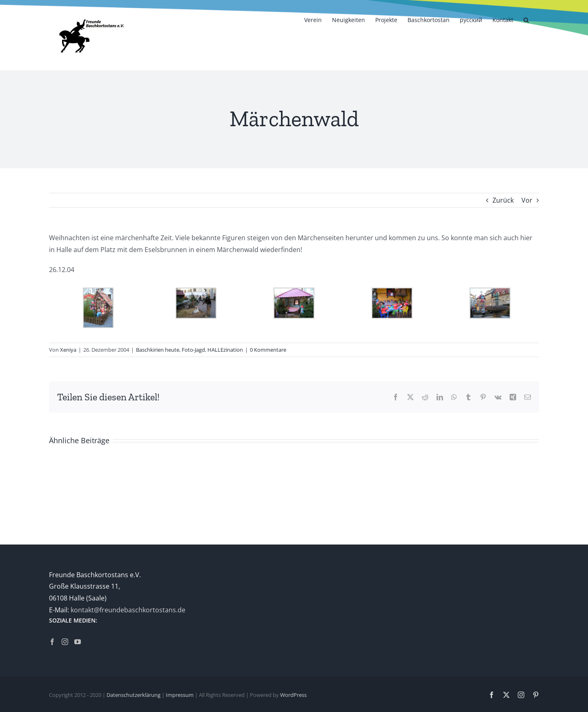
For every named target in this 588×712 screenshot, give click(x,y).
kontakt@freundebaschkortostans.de (128, 610)
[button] (526, 19)
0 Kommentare (268, 350)
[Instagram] (65, 642)
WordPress (293, 695)
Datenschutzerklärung (134, 695)
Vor (527, 200)
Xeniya (68, 350)
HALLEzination (225, 350)
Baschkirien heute (158, 350)
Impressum (180, 695)
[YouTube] (78, 642)
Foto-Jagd (193, 350)
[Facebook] (52, 642)
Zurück (503, 200)
